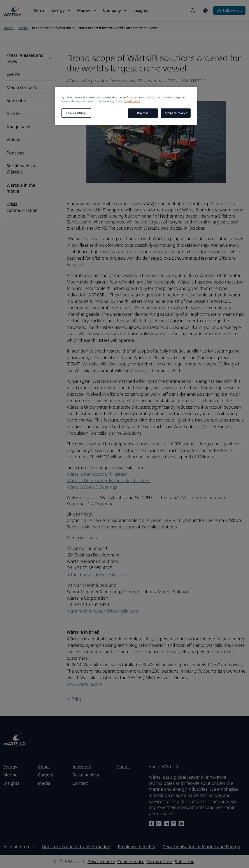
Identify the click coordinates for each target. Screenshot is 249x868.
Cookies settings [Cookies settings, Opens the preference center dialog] (76, 113)
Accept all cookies (176, 113)
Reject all (143, 113)
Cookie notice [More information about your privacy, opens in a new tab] (132, 101)
